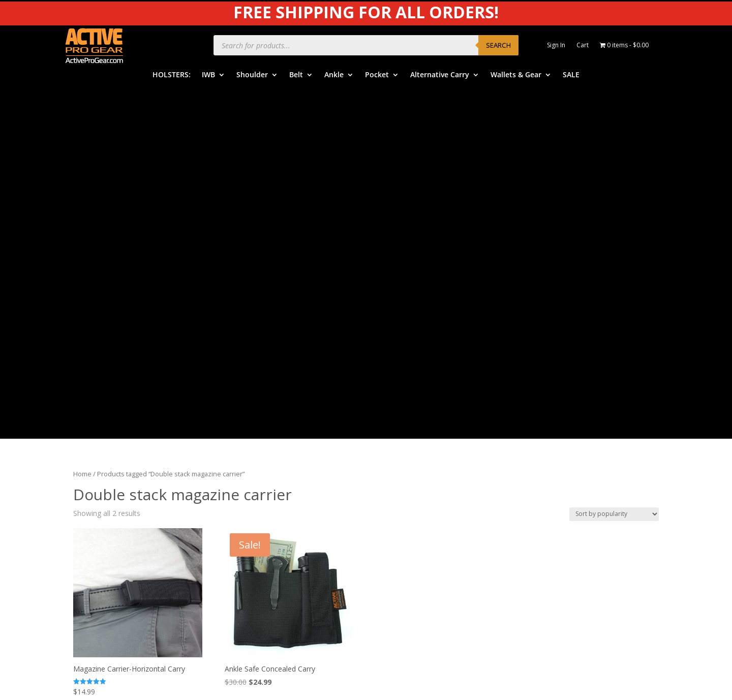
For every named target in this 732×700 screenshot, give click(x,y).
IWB (208, 75)
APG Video (554, 416)
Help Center (402, 430)
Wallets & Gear (516, 75)
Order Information (412, 461)
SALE (571, 75)
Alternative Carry (440, 75)
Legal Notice (557, 463)
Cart (583, 45)
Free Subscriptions (413, 509)
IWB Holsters (249, 430)
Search (498, 45)
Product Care (558, 432)
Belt (296, 75)
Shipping (396, 477)
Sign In (556, 45)
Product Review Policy (573, 479)
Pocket (377, 75)
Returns (395, 493)
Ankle (334, 75)
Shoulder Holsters (257, 446)
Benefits (396, 446)
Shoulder (252, 75)
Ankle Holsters (251, 477)
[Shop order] (614, 162)
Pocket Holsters (254, 493)
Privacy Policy (559, 447)
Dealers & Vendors (413, 540)
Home (82, 123)
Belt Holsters (249, 461)
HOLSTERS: (172, 75)
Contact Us (401, 524)
